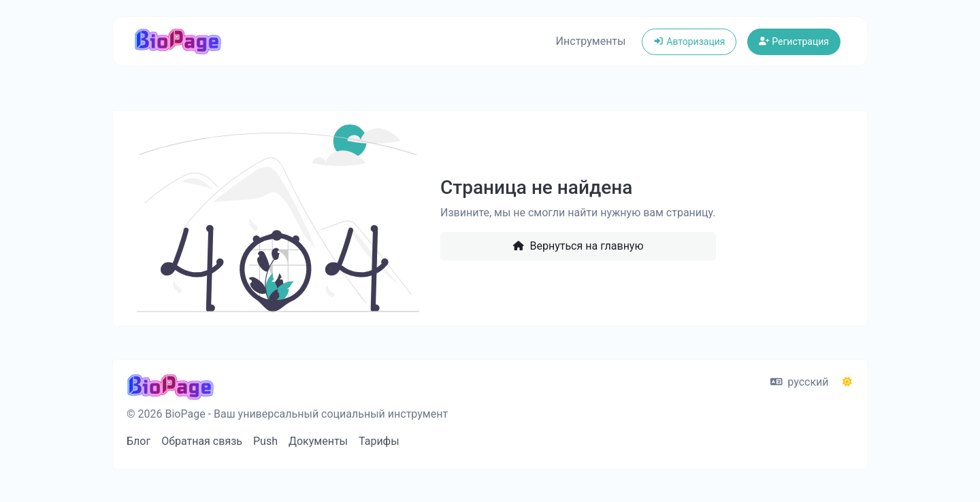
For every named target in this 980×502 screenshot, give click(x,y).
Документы (318, 441)
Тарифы (379, 441)
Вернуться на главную (578, 246)
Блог (138, 441)
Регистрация (794, 41)
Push (265, 441)
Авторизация (689, 41)
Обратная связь (202, 441)
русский (800, 382)
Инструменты (591, 41)
